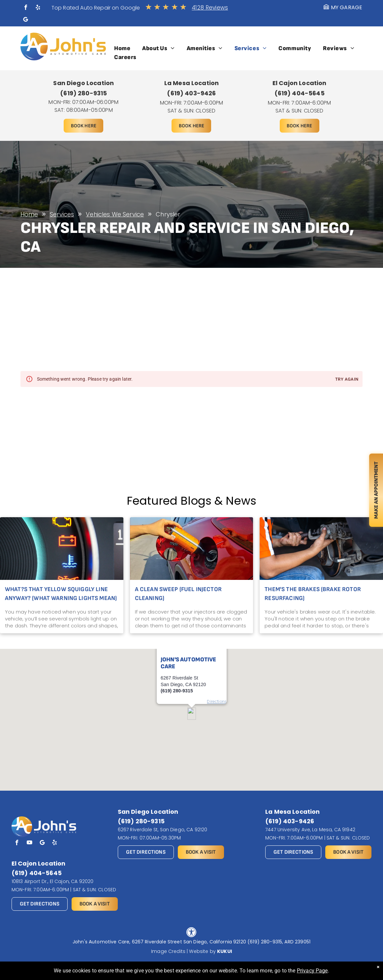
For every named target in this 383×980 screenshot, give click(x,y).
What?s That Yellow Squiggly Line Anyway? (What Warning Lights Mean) (61, 594)
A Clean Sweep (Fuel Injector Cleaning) (178, 594)
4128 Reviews (210, 8)
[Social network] (26, 20)
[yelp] (38, 8)
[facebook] (26, 8)
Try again (347, 379)
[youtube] (30, 843)
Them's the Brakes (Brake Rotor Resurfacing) (313, 594)
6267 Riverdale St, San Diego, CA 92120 (163, 830)
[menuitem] (122, 48)
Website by (202, 951)
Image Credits (168, 951)
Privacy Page (312, 971)
